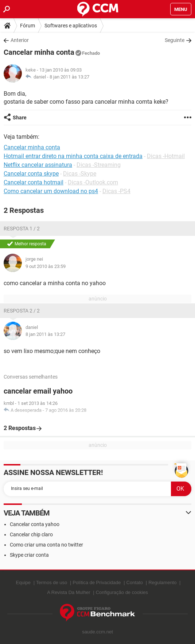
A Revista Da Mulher (69, 592)
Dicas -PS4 (116, 191)
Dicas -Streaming (99, 165)
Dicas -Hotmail (166, 156)
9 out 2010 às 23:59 (46, 266)
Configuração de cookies (122, 592)
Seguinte (175, 40)
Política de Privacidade (97, 582)
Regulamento (162, 582)
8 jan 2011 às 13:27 (69, 77)
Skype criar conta (29, 555)
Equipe (23, 582)
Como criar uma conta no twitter (46, 545)
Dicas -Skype (80, 174)
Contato (135, 582)
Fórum (28, 26)
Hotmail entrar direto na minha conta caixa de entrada (73, 156)
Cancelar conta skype (31, 174)
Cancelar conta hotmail (34, 182)
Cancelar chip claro (31, 534)
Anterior (20, 40)
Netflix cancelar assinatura (38, 165)
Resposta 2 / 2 (22, 311)
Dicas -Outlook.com (93, 182)
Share (20, 118)
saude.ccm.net (97, 632)
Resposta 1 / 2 (22, 229)
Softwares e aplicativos (71, 26)
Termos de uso (52, 582)
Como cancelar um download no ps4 (51, 191)
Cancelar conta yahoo (35, 524)
